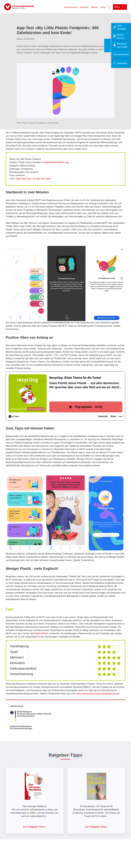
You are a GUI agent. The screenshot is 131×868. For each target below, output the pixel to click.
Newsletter (122, 63)
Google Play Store (42, 179)
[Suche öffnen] (109, 7)
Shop (103, 7)
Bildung (94, 7)
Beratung (84, 7)
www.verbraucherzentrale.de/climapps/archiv (98, 694)
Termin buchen (71, 7)
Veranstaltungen (121, 54)
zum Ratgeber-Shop (34, 827)
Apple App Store (24, 179)
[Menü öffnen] (120, 7)
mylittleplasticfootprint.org (56, 162)
